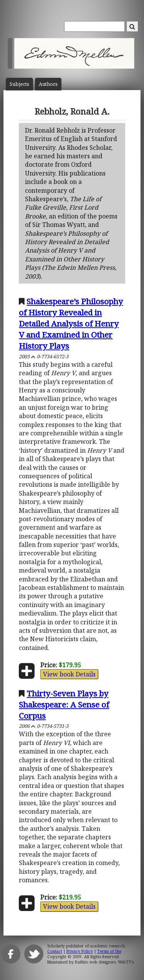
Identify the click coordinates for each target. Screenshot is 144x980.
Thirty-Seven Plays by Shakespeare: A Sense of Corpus (64, 704)
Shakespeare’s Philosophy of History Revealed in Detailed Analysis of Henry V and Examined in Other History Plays (71, 323)
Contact (55, 951)
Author (48, 84)
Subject (19, 84)
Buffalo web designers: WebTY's (104, 962)
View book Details (69, 674)
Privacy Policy (80, 951)
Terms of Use (109, 951)
